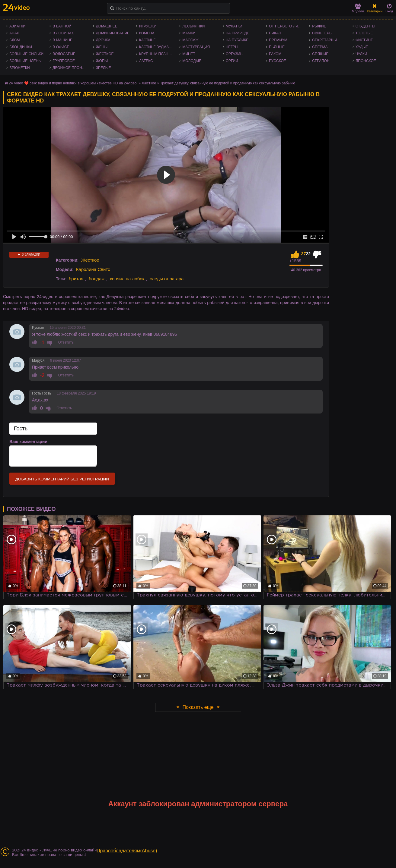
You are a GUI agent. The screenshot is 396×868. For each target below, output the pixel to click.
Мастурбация (196, 47)
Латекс (146, 61)
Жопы (102, 61)
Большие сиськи (26, 54)
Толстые (364, 33)
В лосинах (63, 33)
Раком (275, 54)
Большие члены (26, 61)
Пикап (275, 33)
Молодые (192, 61)
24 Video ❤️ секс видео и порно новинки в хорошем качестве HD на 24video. (73, 83)
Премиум (278, 40)
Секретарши (324, 40)
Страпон (321, 61)
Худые (362, 47)
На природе (238, 33)
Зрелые (104, 68)
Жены (102, 47)
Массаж (190, 40)
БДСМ (15, 40)
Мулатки (234, 26)
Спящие (320, 54)
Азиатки (18, 26)
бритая (76, 279)
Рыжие (319, 26)
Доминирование (113, 33)
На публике (237, 40)
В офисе (61, 47)
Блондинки (21, 47)
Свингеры (322, 33)
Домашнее (107, 26)
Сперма (320, 47)
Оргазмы (235, 54)
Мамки (189, 33)
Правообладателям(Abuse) (127, 851)
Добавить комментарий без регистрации (62, 479)
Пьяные (277, 47)
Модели (358, 8)
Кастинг (147, 40)
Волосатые (64, 54)
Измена (147, 33)
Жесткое (105, 54)
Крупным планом (157, 54)
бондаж (97, 279)
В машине (62, 40)
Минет (189, 54)
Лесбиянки (193, 26)
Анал (14, 33)
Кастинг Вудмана (156, 47)
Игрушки (148, 26)
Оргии (232, 61)
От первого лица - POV (287, 26)
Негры (232, 47)
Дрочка (103, 40)
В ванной (62, 26)
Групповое (64, 61)
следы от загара (167, 279)
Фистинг (364, 40)
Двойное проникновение (71, 68)
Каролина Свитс (93, 269)
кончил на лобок (127, 279)
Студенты (365, 26)
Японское (366, 61)
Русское (278, 61)
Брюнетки (20, 68)
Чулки (361, 54)
